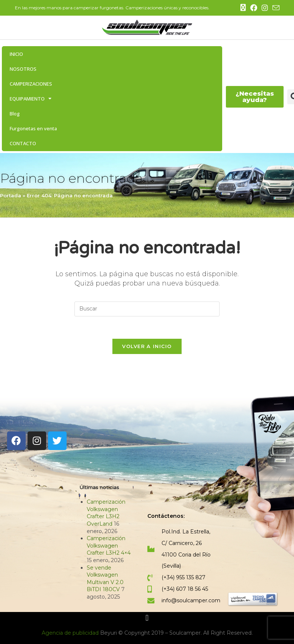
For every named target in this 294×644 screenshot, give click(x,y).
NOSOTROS (23, 69)
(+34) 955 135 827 (183, 578)
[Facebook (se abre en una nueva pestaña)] (254, 8)
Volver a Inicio (147, 347)
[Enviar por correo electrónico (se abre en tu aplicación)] (275, 8)
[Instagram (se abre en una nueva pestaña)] (265, 8)
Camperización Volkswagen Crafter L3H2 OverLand (106, 513)
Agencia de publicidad (71, 633)
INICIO (16, 54)
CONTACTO (23, 143)
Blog (15, 114)
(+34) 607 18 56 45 (185, 589)
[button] (147, 619)
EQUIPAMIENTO (31, 98)
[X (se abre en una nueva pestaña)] (243, 8)
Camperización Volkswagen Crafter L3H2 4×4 (109, 546)
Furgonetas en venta (33, 128)
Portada (11, 195)
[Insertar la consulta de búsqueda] (147, 309)
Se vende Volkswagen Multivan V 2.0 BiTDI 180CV (105, 579)
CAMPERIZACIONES (31, 84)
